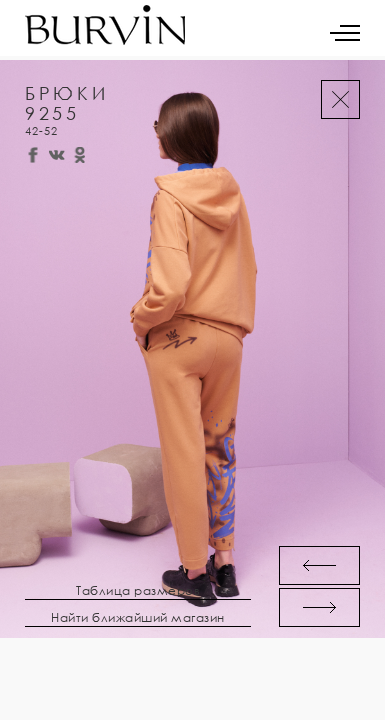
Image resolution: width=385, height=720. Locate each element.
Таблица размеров (138, 591)
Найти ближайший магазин (138, 618)
